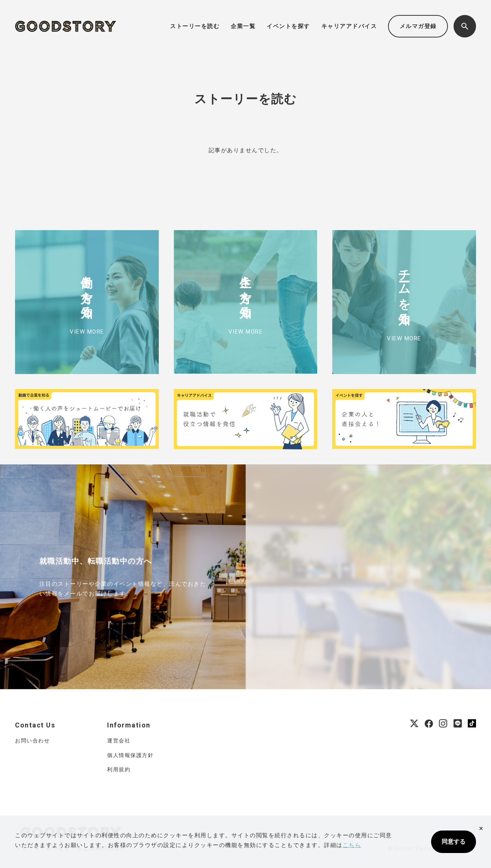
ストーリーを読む (195, 26)
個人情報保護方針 (130, 755)
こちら (352, 845)
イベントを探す (288, 26)
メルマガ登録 (418, 26)
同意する (454, 842)
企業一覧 (243, 26)
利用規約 (119, 769)
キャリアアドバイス (349, 26)
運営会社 (119, 741)
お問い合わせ (32, 741)
